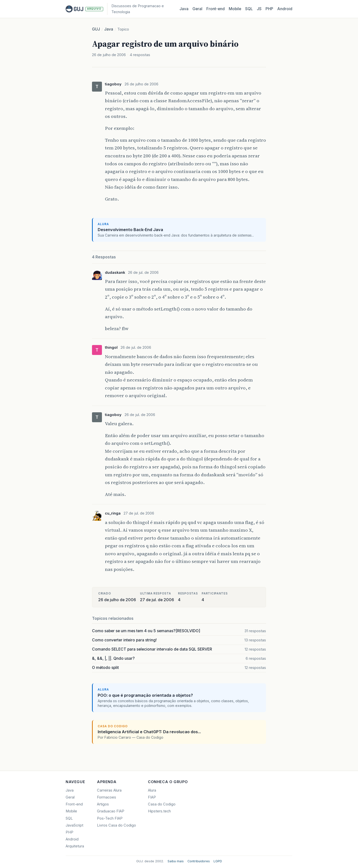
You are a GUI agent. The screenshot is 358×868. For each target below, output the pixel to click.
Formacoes (107, 797)
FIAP (152, 797)
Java (184, 9)
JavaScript (74, 825)
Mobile (235, 9)
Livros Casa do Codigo (116, 825)
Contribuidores (199, 861)
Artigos (103, 804)
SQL (249, 9)
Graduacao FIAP (111, 811)
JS (259, 9)
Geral (197, 9)
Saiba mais (176, 861)
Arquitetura (75, 846)
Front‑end (216, 9)
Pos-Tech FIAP (110, 818)
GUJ (96, 29)
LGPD (218, 861)
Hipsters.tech (159, 811)
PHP (269, 9)
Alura (152, 790)
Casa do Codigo (162, 804)
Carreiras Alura (109, 790)
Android (285, 9)
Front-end (74, 804)
